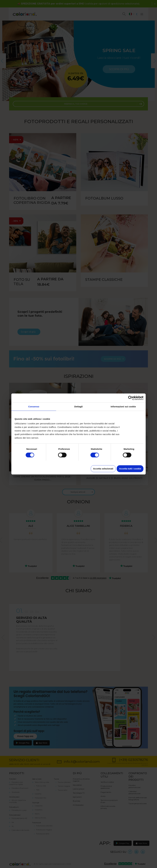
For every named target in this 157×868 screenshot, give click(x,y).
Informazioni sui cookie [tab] (123, 407)
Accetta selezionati (103, 469)
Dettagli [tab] (78, 407)
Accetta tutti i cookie (130, 469)
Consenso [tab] (34, 407)
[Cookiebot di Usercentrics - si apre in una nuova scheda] (130, 398)
